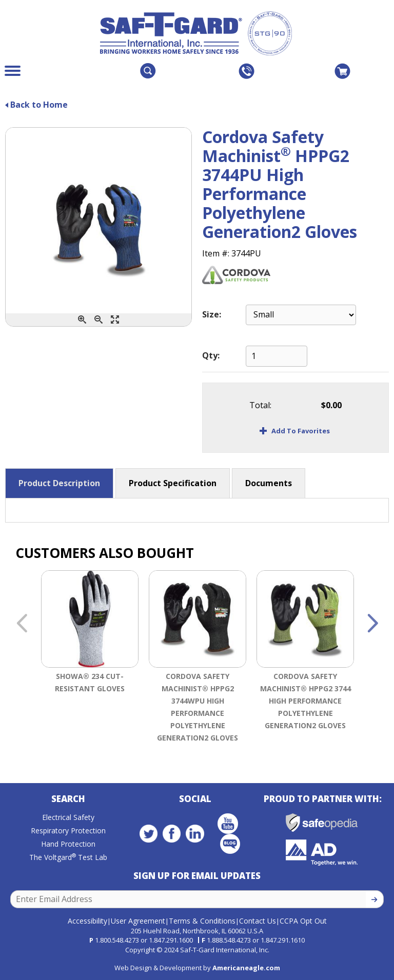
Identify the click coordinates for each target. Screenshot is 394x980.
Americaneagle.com (246, 967)
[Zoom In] (82, 320)
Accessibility (87, 920)
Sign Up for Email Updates (197, 876)
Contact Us (258, 920)
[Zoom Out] (98, 320)
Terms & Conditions (202, 920)
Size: (212, 314)
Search (68, 799)
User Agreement (138, 920)
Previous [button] (22, 624)
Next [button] (372, 624)
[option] (90, 658)
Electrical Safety (68, 818)
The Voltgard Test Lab (68, 858)
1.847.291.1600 (171, 940)
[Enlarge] (115, 320)
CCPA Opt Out (303, 920)
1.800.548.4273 (117, 940)
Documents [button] (269, 483)
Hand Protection (68, 844)
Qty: (211, 355)
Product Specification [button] (173, 483)
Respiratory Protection (68, 831)
